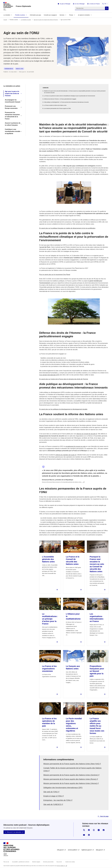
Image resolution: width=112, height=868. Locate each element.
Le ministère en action (26, 20)
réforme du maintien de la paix (65, 455)
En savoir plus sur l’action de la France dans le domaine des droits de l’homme (64, 379)
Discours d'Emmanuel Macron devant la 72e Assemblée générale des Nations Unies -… (62, 482)
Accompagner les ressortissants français (13, 101)
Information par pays (35, 15)
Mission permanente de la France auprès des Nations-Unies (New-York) (71, 764)
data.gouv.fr (100, 850)
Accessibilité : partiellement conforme (21, 862)
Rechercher (107, 8)
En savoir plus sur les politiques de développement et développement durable (63, 409)
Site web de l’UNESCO (52, 804)
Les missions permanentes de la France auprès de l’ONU (57, 108)
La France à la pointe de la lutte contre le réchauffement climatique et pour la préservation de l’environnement (70, 96)
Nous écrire (59, 862)
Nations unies (20, 69)
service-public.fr (73, 850)
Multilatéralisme (9, 69)
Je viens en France (94, 4)
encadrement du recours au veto (76, 446)
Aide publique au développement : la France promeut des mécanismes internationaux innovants (66, 102)
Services (62, 15)
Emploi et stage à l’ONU (53, 796)
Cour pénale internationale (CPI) (49, 375)
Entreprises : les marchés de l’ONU (57, 800)
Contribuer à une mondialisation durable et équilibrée (13, 131)
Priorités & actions (20, 15)
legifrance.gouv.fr (87, 850)
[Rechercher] (90, 8)
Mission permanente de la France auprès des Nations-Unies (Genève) (71, 775)
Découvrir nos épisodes (14, 832)
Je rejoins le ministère (84, 15)
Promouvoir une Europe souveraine (11, 107)
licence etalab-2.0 (61, 866)
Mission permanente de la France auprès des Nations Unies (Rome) (70, 779)
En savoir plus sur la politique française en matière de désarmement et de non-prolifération (67, 228)
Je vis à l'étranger (80, 4)
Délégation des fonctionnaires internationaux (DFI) (63, 788)
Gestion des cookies (70, 862)
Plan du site (6, 862)
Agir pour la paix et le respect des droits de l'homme (46, 20)
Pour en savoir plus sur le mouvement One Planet (55, 275)
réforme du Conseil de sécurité (86, 434)
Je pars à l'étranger (65, 4)
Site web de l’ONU (51, 792)
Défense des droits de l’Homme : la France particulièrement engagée (60, 99)
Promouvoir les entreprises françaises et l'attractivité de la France (12, 116)
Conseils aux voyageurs (50, 15)
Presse (71, 15)
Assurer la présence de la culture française (13, 124)
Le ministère (7, 15)
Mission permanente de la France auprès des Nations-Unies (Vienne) (70, 783)
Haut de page (104, 816)
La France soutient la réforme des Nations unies (55, 105)
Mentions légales (36, 862)
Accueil (5, 20)
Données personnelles (48, 862)
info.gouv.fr (61, 850)
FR (105, 4)
